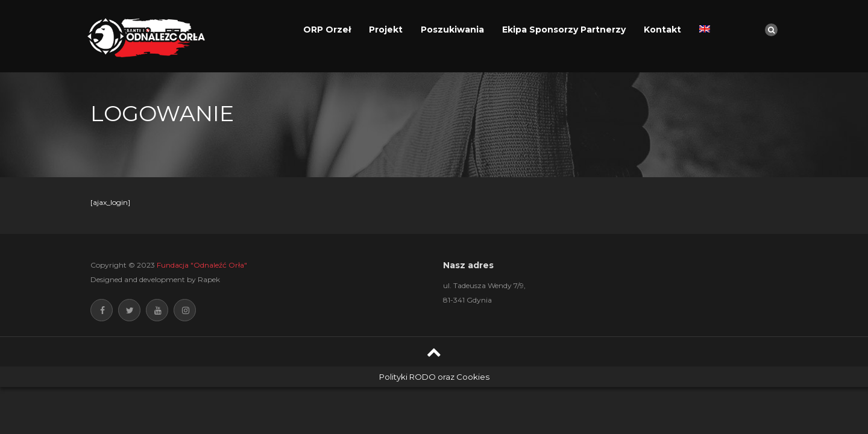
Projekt (386, 30)
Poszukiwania (452, 30)
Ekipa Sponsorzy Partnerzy (564, 30)
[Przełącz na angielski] (705, 30)
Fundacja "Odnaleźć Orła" (202, 265)
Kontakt (662, 30)
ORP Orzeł (327, 30)
